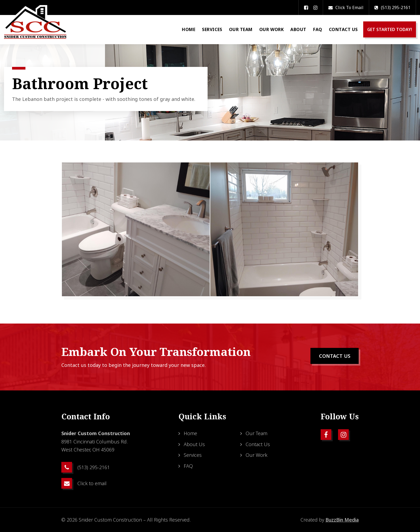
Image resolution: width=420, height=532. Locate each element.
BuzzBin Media (342, 520)
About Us (194, 444)
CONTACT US (335, 356)
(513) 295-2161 (392, 7)
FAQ (318, 29)
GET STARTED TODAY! (390, 29)
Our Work (271, 29)
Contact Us (343, 29)
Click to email (346, 7)
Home (189, 29)
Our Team (241, 29)
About (298, 29)
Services (212, 29)
